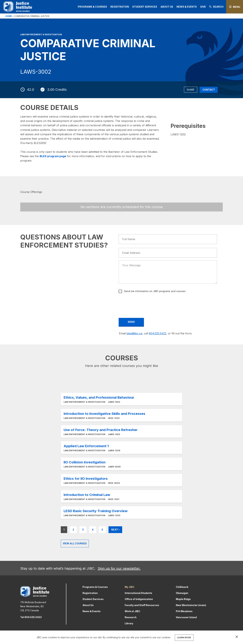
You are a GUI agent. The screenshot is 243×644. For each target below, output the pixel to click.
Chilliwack (182, 587)
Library (129, 623)
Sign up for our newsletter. (119, 568)
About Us (167, 7)
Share (191, 90)
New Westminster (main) (191, 605)
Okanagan (182, 593)
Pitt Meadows (184, 611)
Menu (237, 7)
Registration (120, 7)
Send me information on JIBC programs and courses (154, 291)
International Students (138, 593)
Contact (209, 90)
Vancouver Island (186, 617)
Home (9, 16)
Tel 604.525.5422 (31, 617)
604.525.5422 (158, 333)
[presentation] (145, 303)
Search (216, 7)
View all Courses (75, 543)
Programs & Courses (92, 7)
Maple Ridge (183, 599)
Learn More (122, 399)
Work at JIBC (132, 611)
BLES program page (53, 156)
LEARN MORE (184, 638)
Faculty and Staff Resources (142, 605)
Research (131, 617)
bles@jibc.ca (134, 333)
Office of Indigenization (139, 599)
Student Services (145, 7)
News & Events (187, 7)
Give (203, 7)
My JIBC (130, 587)
